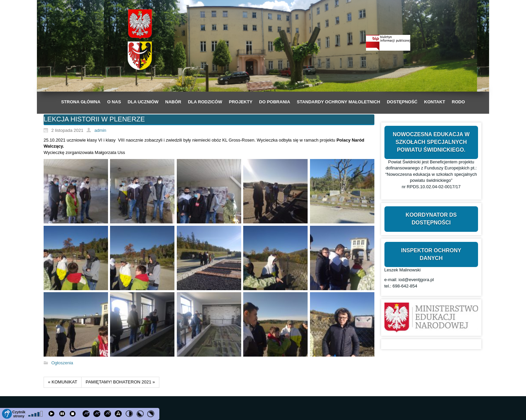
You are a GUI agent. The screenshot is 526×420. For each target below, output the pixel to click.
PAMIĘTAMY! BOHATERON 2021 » (120, 382)
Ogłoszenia (62, 363)
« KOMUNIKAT (63, 382)
